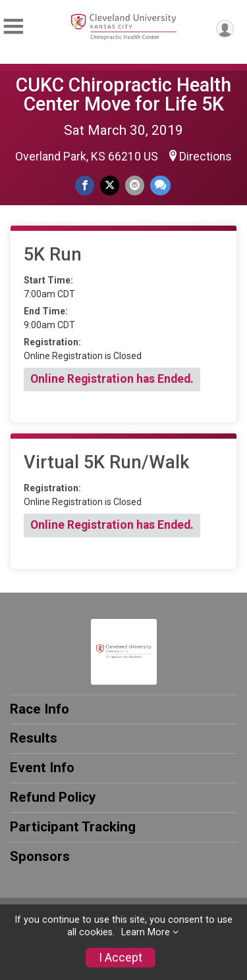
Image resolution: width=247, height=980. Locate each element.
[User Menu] (225, 29)
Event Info (42, 768)
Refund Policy (53, 797)
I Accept (121, 958)
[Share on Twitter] (110, 185)
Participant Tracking (73, 827)
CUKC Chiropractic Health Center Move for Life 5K (123, 94)
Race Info (40, 709)
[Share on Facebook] (85, 185)
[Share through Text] (160, 185)
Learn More (146, 932)
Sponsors (40, 856)
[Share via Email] (135, 185)
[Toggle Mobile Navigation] (13, 27)
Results (34, 738)
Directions (206, 157)
